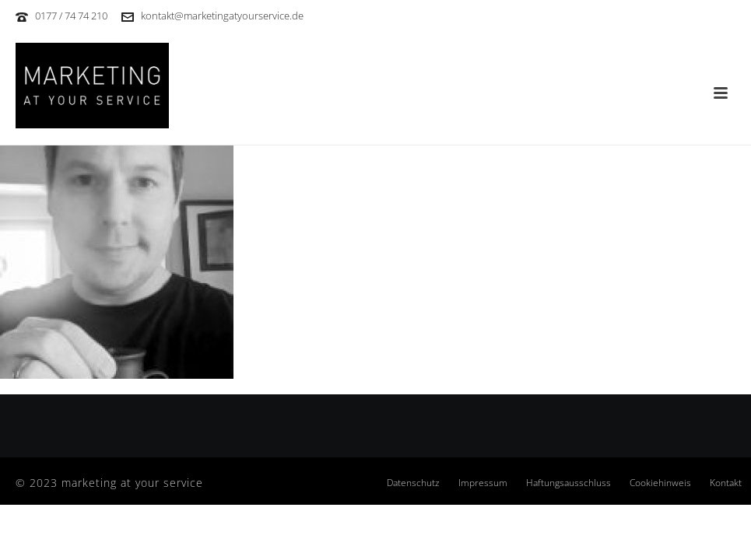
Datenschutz (413, 483)
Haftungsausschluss (569, 483)
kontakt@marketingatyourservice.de (222, 16)
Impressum (483, 483)
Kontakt (726, 483)
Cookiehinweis (660, 483)
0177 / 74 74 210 (71, 16)
